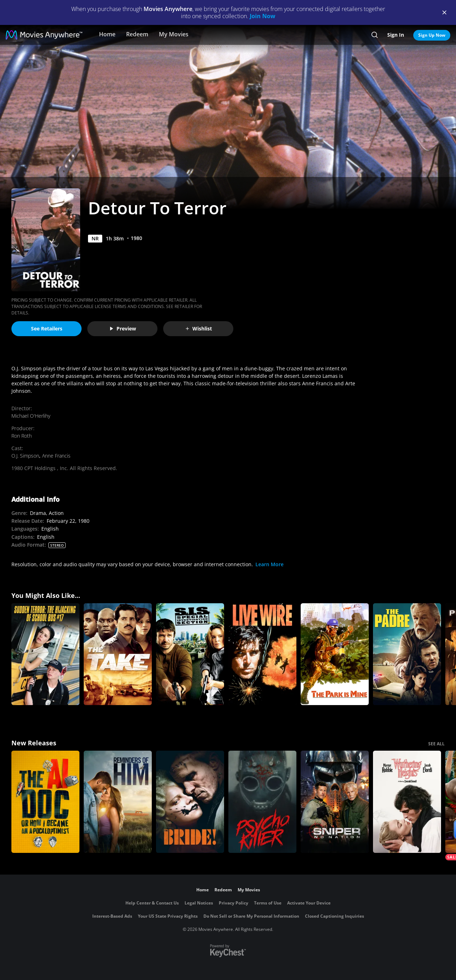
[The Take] (118, 654)
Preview (123, 329)
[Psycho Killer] (262, 802)
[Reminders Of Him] (118, 802)
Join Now (263, 16)
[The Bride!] (190, 802)
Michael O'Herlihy (31, 416)
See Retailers (47, 329)
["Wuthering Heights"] (407, 802)
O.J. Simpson (25, 456)
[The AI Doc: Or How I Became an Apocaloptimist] (45, 802)
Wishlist (198, 329)
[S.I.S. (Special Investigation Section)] (190, 654)
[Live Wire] (262, 654)
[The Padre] (407, 654)
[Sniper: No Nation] (335, 802)
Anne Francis (56, 456)
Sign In (396, 35)
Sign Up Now (432, 35)
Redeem (137, 34)
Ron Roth (22, 436)
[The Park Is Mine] (335, 654)
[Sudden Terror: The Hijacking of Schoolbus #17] (45, 654)
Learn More (270, 564)
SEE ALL (436, 744)
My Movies (174, 34)
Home (107, 34)
